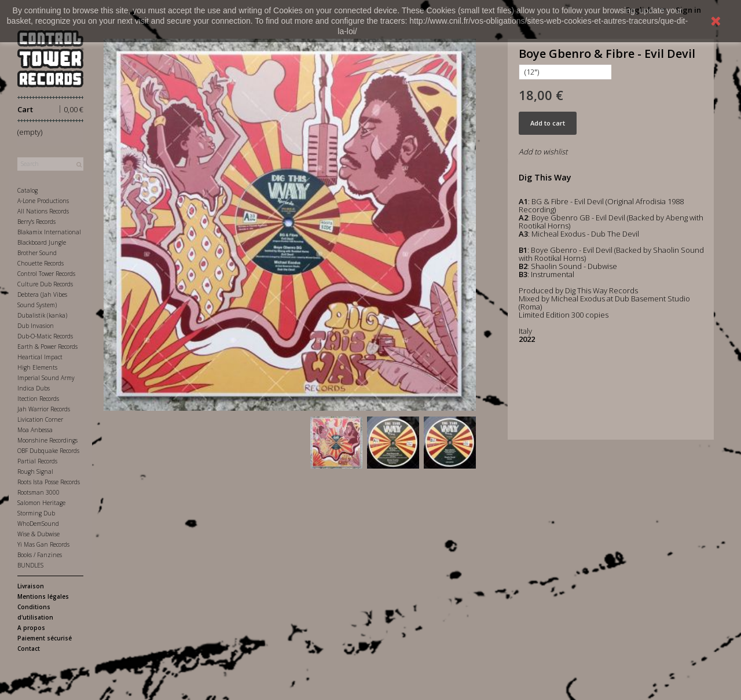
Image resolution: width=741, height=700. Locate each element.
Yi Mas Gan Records (43, 544)
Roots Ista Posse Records (49, 482)
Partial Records (37, 461)
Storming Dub (36, 513)
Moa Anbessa (35, 430)
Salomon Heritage (41, 503)
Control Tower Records (46, 274)
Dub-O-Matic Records (45, 336)
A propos (31, 628)
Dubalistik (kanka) (42, 315)
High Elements (37, 367)
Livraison (31, 586)
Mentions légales (43, 596)
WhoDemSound (38, 524)
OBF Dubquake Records (48, 451)
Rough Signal (35, 471)
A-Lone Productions (43, 201)
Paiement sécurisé (45, 638)
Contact (29, 649)
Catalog (27, 190)
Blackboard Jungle (42, 242)
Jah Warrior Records (44, 409)
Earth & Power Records (47, 347)
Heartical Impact (40, 357)
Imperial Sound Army (46, 378)
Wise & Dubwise (38, 534)
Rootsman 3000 (38, 492)
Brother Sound (37, 253)
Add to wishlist (543, 152)
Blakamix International (49, 232)
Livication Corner (40, 419)
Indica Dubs (34, 388)
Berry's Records (36, 222)
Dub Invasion (36, 326)
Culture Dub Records (45, 284)
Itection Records (38, 399)
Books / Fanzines (40, 555)
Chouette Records (41, 263)
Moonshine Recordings (47, 440)
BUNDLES (30, 565)
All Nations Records (43, 211)
